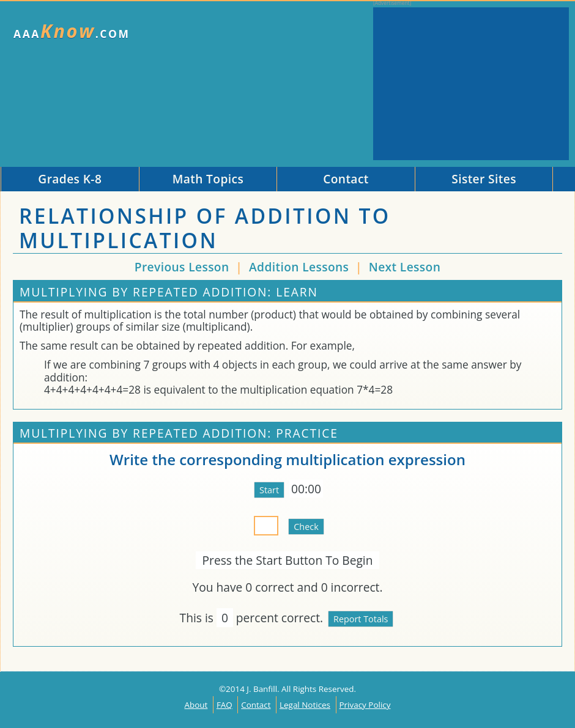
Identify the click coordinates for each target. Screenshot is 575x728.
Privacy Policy (365, 705)
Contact (256, 705)
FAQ (224, 705)
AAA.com (72, 31)
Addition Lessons (301, 267)
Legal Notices (305, 705)
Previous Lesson (182, 267)
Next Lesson (405, 267)
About (196, 705)
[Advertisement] (471, 84)
